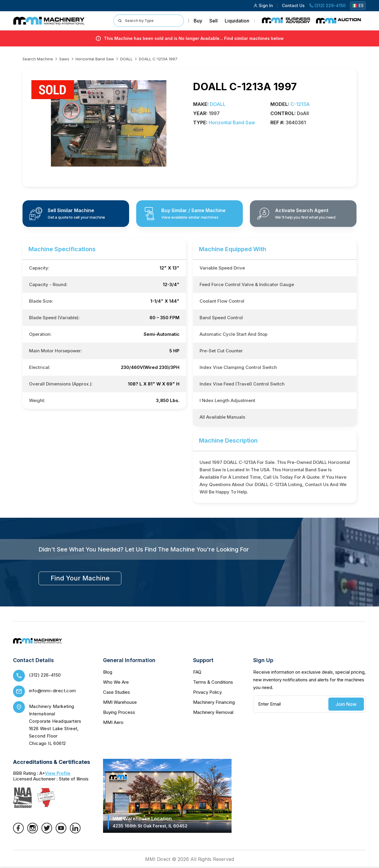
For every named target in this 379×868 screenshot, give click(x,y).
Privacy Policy (207, 692)
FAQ (197, 672)
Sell (213, 21)
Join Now (346, 704)
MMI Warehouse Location (150, 822)
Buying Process (119, 712)
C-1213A (300, 104)
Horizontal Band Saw (95, 59)
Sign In (263, 5)
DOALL (126, 59)
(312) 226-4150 (327, 5)
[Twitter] (47, 832)
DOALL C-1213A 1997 (158, 59)
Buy (198, 21)
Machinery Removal (213, 712)
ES (358, 5)
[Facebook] (18, 832)
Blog (108, 672)
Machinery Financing (214, 702)
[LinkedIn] (75, 832)
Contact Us (293, 5)
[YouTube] (61, 832)
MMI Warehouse (120, 702)
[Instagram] (33, 832)
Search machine (38, 59)
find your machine (80, 578)
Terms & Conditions (213, 682)
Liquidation (237, 21)
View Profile (58, 773)
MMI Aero (113, 722)
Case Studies (117, 692)
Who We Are (116, 682)
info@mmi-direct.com (53, 691)
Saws (64, 59)
